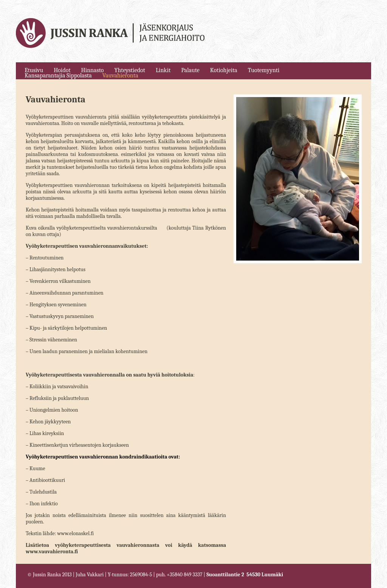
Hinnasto (93, 70)
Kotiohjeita (224, 70)
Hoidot (62, 70)
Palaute (190, 70)
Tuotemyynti (264, 70)
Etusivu (34, 70)
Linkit (163, 70)
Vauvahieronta (120, 76)
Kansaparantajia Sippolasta (58, 76)
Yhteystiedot (130, 70)
